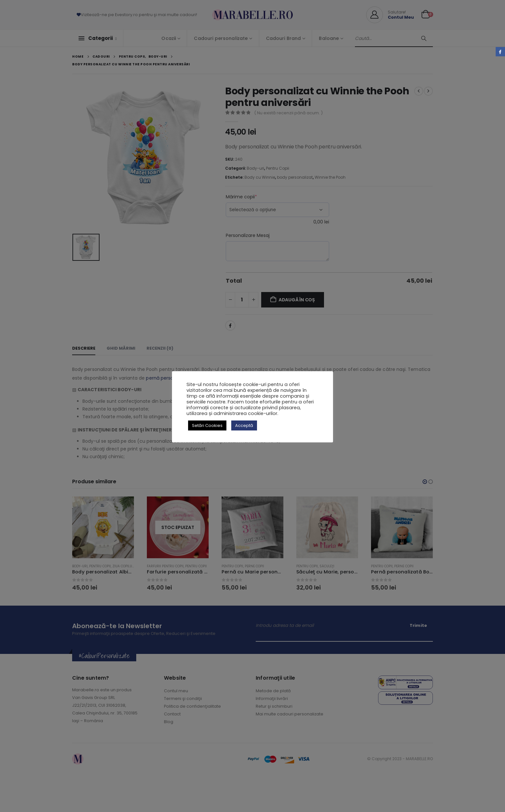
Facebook (500, 52)
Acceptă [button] (244, 425)
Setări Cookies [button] (207, 425)
